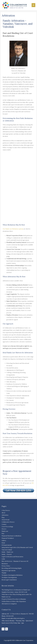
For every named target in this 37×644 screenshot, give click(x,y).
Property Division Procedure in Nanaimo (14, 599)
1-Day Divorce (6, 510)
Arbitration (5, 515)
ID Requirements (7, 545)
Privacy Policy (6, 566)
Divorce (4, 529)
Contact (4, 524)
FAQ (3, 534)
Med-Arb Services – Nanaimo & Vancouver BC (15, 561)
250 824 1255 (10, 616)
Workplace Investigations (9, 577)
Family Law (5, 531)
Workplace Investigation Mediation (12, 575)
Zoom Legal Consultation (9, 580)
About (3, 513)
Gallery (4, 541)
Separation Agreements (9, 571)
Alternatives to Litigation (9, 604)
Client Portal (5, 520)
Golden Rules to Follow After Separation (14, 601)
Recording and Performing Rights (12, 568)
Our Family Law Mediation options (13, 229)
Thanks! (4, 573)
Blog (3, 517)
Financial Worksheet (8, 538)
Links (3, 559)
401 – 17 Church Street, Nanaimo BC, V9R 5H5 (20, 614)
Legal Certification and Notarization (12, 557)
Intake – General (7, 554)
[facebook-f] (3, 629)
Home (3, 543)
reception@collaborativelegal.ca (15, 618)
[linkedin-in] (7, 629)
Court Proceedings (7, 527)
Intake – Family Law (7, 552)
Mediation (5, 564)
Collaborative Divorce (8, 522)
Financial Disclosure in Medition (11, 536)
